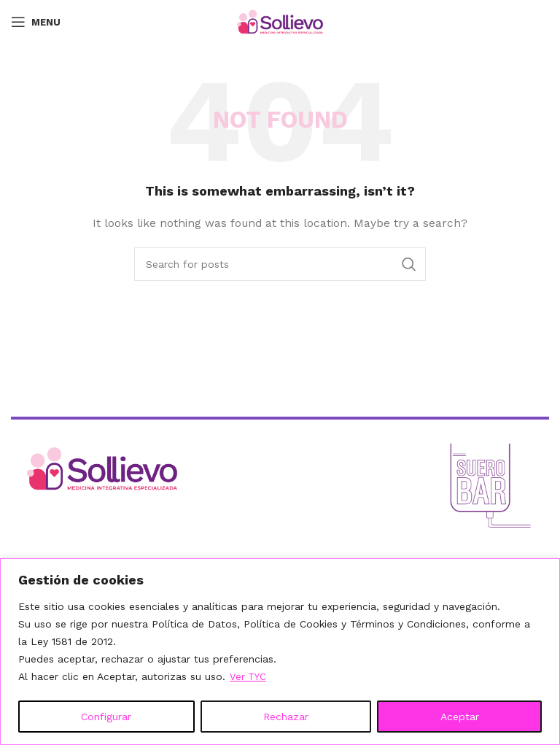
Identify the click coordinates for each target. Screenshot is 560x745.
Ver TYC (249, 677)
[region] (280, 652)
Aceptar (460, 717)
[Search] (280, 264)
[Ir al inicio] (147, 469)
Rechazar (286, 717)
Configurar (106, 717)
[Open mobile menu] (36, 22)
